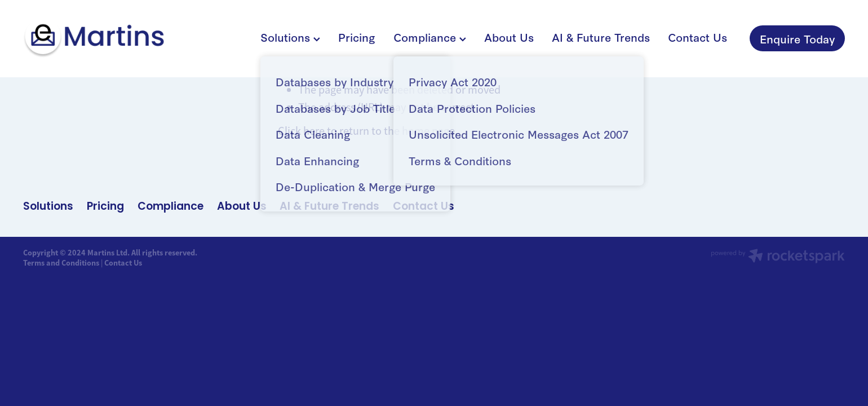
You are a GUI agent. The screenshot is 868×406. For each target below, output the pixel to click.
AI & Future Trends (601, 37)
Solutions (290, 37)
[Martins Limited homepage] (105, 38)
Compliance (430, 37)
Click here (301, 131)
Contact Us (697, 37)
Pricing (357, 37)
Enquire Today (797, 38)
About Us (509, 37)
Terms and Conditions (61, 263)
